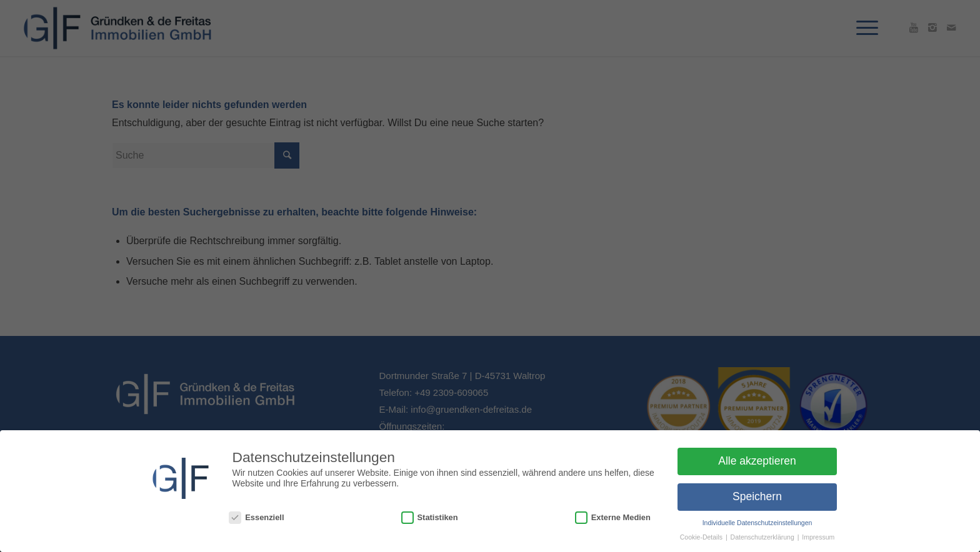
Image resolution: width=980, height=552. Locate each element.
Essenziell (256, 517)
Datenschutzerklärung (763, 537)
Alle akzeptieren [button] (757, 461)
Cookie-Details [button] (702, 537)
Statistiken (430, 517)
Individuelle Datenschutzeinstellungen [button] (757, 523)
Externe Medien (613, 517)
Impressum (818, 537)
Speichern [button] (757, 496)
